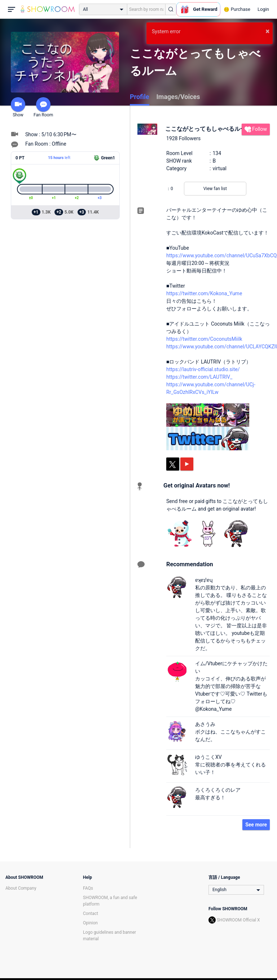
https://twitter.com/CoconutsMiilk (204, 339)
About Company (21, 888)
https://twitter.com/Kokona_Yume (204, 293)
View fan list (215, 189)
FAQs (88, 888)
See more (256, 825)
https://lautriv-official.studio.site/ (203, 369)
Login (263, 9)
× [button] (267, 31)
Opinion (90, 923)
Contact (91, 914)
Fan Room (43, 107)
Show (18, 107)
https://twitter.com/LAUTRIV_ (199, 377)
